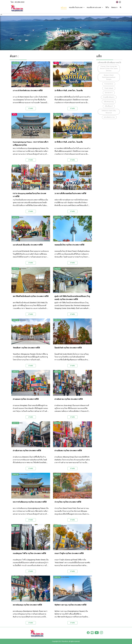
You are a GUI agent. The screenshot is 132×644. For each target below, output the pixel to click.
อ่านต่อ (31, 108)
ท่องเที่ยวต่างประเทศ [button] (95, 7)
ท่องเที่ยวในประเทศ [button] (77, 7)
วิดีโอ (107, 7)
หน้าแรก (64, 7)
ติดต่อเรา (115, 7)
